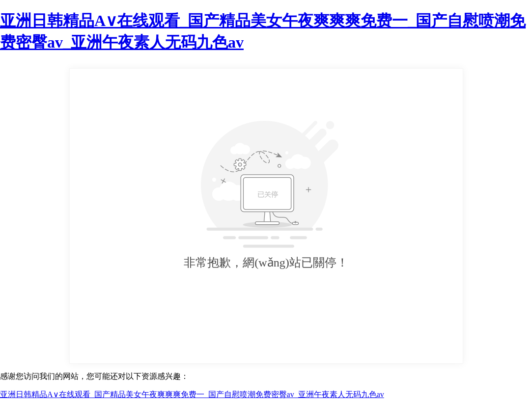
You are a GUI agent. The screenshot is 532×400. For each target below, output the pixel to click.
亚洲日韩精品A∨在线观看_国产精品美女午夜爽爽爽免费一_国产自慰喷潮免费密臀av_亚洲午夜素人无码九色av (192, 394)
